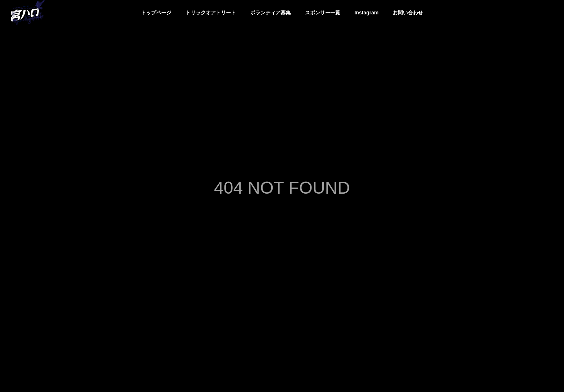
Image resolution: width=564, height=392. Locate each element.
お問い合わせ (408, 13)
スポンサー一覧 (323, 13)
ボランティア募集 (270, 13)
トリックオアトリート (211, 13)
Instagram (367, 13)
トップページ (156, 13)
